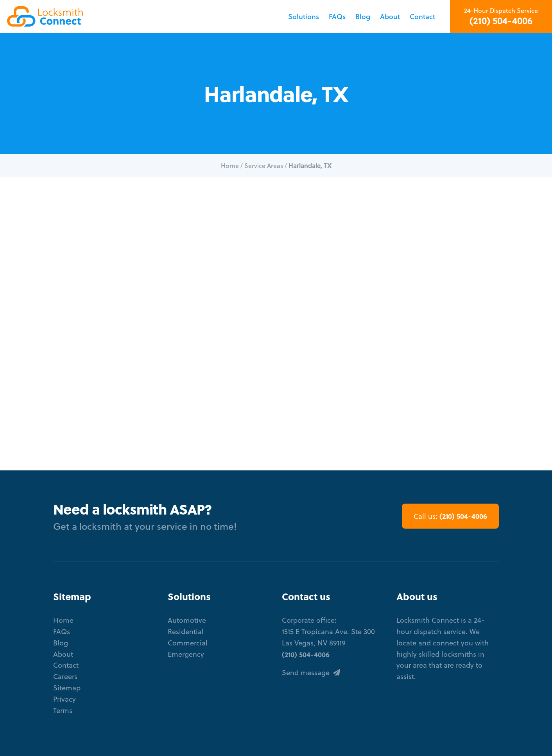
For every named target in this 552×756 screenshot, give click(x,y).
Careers (65, 676)
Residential (186, 632)
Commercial (188, 643)
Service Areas (264, 166)
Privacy (65, 699)
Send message (311, 673)
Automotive (187, 620)
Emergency (186, 654)
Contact (422, 16)
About (390, 16)
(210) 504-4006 (501, 21)
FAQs (337, 16)
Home (230, 166)
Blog (363, 16)
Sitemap (67, 688)
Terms (63, 710)
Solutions (304, 16)
